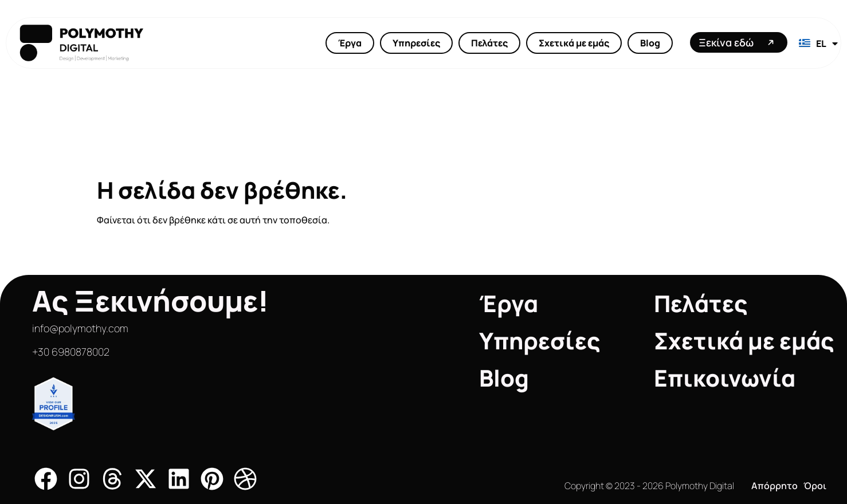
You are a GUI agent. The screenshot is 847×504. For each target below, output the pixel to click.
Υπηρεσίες (416, 43)
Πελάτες (489, 43)
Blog (650, 43)
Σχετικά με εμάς (574, 43)
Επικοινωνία (725, 378)
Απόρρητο (775, 486)
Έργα (350, 43)
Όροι (815, 486)
